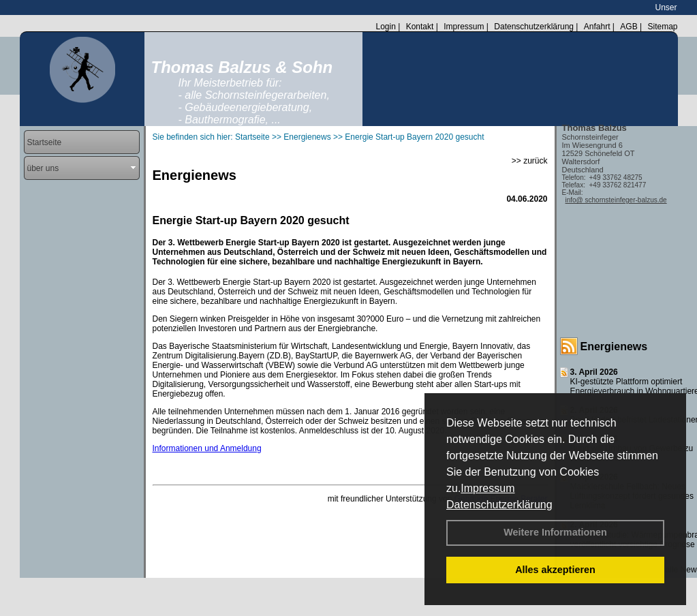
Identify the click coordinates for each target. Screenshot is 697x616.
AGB (629, 27)
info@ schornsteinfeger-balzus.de (616, 200)
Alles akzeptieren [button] (555, 570)
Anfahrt (597, 27)
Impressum (487, 488)
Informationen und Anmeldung (207, 448)
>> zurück (530, 161)
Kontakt (420, 27)
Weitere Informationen (555, 532)
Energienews (614, 346)
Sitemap (662, 27)
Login (385, 27)
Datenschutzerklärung (499, 505)
